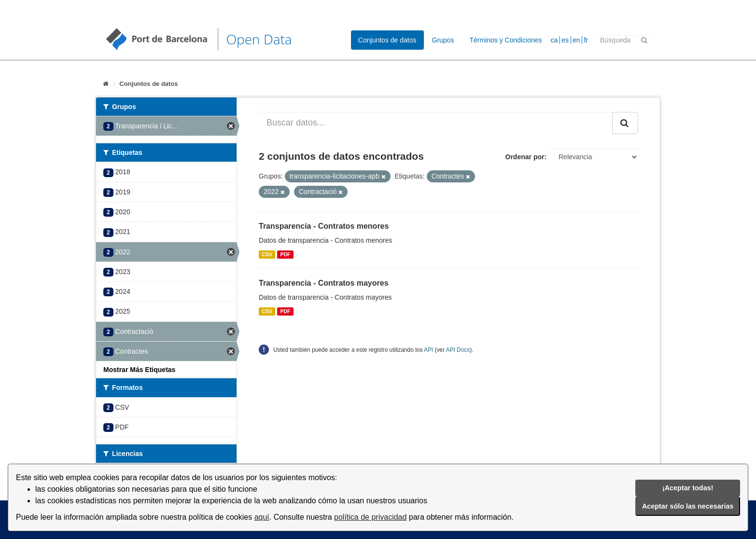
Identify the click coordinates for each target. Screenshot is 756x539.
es (565, 40)
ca (554, 40)
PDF (285, 254)
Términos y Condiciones (505, 40)
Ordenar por (525, 157)
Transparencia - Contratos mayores (324, 283)
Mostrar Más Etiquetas (139, 370)
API (428, 350)
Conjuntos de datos (387, 40)
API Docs (458, 350)
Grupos (443, 40)
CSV (267, 254)
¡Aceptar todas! (688, 488)
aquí (262, 517)
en (576, 40)
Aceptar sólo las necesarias (688, 506)
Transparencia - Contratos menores (324, 226)
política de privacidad (370, 517)
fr (586, 40)
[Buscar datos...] (436, 123)
